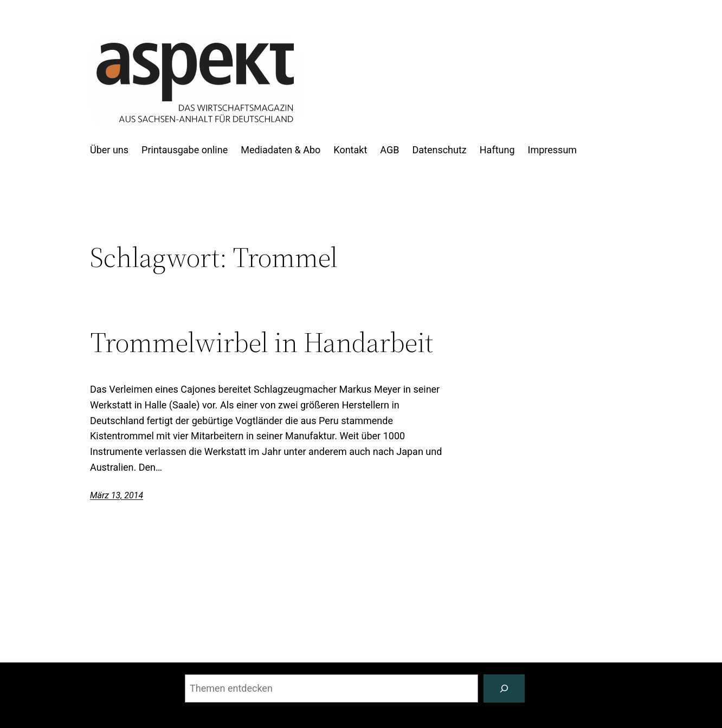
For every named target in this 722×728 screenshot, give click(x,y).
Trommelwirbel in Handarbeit (262, 342)
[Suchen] (504, 688)
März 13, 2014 (117, 495)
